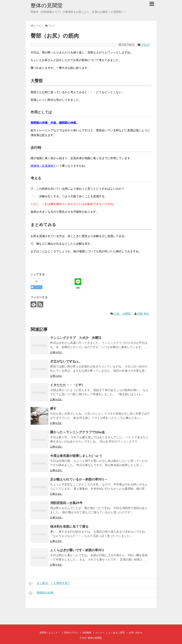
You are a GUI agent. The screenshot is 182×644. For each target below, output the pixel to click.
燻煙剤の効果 (41, 593)
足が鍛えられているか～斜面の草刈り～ (79, 479)
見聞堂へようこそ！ (50, 633)
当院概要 (87, 633)
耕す (53, 409)
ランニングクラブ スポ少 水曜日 (76, 338)
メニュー (100, 633)
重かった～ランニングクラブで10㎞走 (77, 432)
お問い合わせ (136, 633)
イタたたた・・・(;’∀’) (66, 385)
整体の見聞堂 (47, 5)
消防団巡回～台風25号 (66, 503)
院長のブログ (71, 633)
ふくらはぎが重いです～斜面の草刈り (77, 550)
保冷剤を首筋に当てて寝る (69, 527)
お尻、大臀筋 (122, 314)
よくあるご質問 (117, 633)
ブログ (145, 45)
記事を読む (56, 352)
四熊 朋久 (143, 314)
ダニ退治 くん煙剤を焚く (49, 584)
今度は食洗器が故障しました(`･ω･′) (76, 456)
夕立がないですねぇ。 (66, 361)
